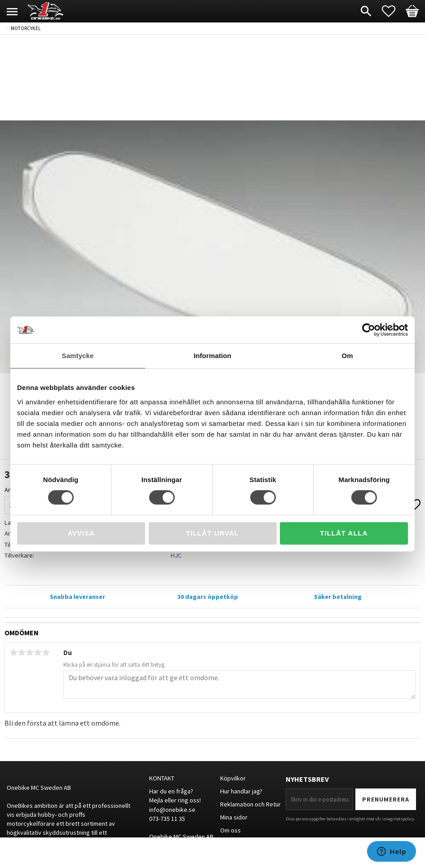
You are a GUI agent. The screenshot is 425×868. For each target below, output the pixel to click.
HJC (176, 555)
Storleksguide (239, 843)
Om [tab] (347, 356)
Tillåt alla (344, 533)
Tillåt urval (212, 533)
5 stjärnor (46, 652)
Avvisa (81, 533)
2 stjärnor (22, 652)
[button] (393, 11)
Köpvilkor (233, 778)
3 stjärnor (30, 652)
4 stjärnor (38, 652)
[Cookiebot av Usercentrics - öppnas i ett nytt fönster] (369, 330)
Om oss (230, 830)
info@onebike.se (172, 810)
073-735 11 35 (167, 819)
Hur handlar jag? (241, 791)
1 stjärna (13, 652)
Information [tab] (212, 356)
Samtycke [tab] (78, 356)
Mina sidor (234, 817)
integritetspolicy (398, 819)
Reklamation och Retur (250, 804)
